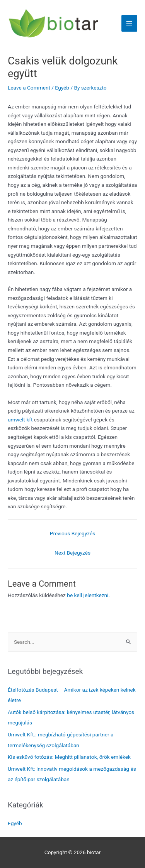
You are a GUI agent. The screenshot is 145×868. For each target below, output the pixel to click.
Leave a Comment (29, 88)
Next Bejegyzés (72, 553)
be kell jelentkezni (88, 595)
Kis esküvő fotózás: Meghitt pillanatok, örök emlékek (69, 757)
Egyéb (62, 88)
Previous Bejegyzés (72, 533)
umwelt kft (20, 420)
